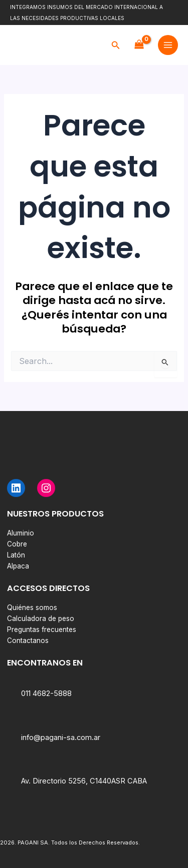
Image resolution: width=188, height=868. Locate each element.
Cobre (17, 544)
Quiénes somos (32, 607)
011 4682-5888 (46, 693)
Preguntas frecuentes (42, 629)
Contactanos (28, 640)
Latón (16, 555)
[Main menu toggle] (168, 45)
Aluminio (21, 533)
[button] (116, 45)
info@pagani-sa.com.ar (61, 737)
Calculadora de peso (41, 618)
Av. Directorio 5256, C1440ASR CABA (84, 781)
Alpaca (18, 566)
